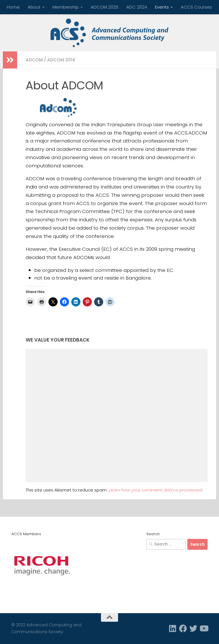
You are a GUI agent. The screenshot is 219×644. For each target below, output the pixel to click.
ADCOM (34, 60)
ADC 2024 (137, 7)
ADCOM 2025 (105, 7)
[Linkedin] (173, 629)
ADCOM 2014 (61, 60)
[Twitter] (193, 629)
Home (13, 7)
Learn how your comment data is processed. (156, 490)
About (34, 7)
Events (162, 7)
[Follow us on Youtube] (204, 629)
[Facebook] (183, 629)
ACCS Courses (196, 7)
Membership (66, 7)
